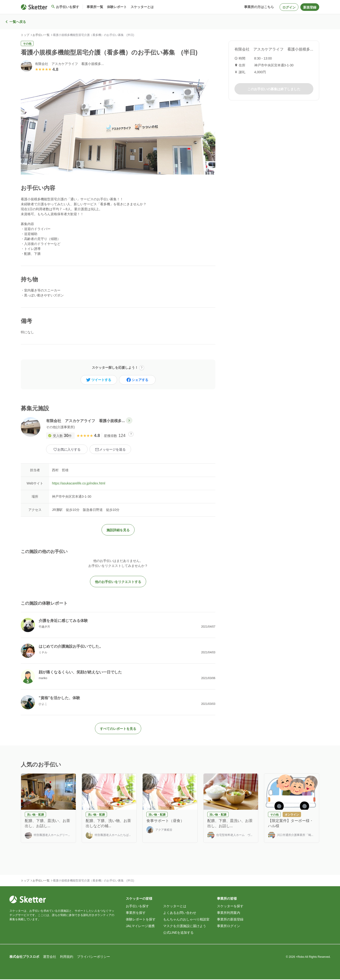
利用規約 (67, 957)
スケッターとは (175, 907)
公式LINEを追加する (178, 933)
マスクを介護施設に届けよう (185, 927)
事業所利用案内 (229, 913)
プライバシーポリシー (93, 957)
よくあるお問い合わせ (180, 913)
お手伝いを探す (137, 907)
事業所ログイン (229, 927)
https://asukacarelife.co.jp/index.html (79, 484)
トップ (25, 35)
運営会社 (50, 957)
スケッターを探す (230, 907)
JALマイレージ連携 (140, 927)
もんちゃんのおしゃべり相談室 (186, 920)
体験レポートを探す (141, 920)
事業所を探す (136, 913)
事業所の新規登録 (230, 920)
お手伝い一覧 (41, 35)
